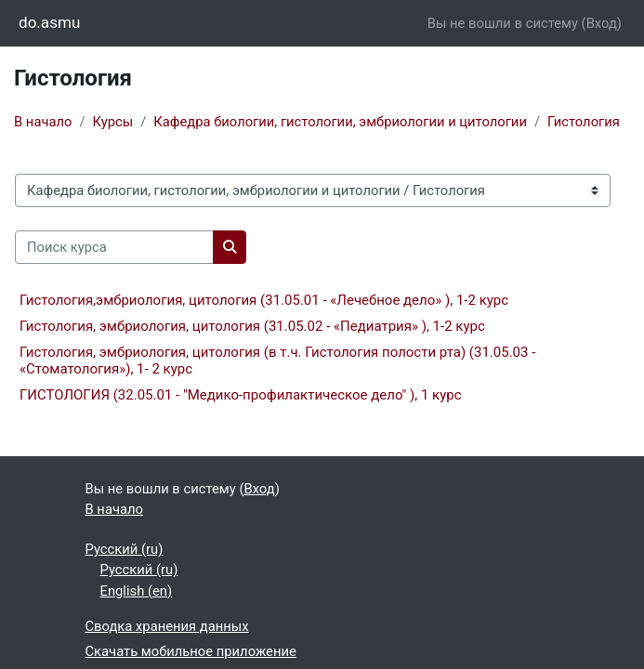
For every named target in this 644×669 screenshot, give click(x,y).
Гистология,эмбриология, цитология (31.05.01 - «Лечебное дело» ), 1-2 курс (264, 300)
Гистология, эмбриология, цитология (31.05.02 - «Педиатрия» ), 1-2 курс (252, 326)
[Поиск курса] (114, 247)
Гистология (584, 122)
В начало (43, 122)
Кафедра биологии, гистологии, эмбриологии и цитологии (340, 122)
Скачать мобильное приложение (191, 651)
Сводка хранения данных (167, 626)
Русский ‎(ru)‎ (125, 549)
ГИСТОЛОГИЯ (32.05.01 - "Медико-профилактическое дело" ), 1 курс (241, 395)
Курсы (113, 122)
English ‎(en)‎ (137, 591)
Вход (602, 23)
